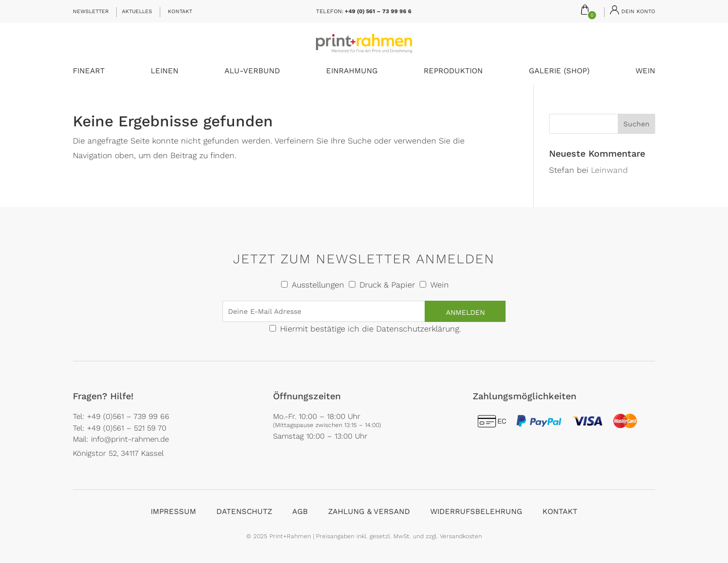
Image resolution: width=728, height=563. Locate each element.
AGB (300, 511)
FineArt (89, 71)
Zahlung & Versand (369, 511)
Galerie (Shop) (559, 71)
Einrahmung (352, 71)
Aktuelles (137, 11)
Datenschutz (244, 511)
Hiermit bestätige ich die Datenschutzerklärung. (371, 329)
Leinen (165, 71)
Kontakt (180, 11)
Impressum (173, 511)
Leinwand (609, 170)
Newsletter (91, 11)
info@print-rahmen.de (130, 439)
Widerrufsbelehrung (476, 511)
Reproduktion (453, 71)
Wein (645, 71)
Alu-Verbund (252, 71)
